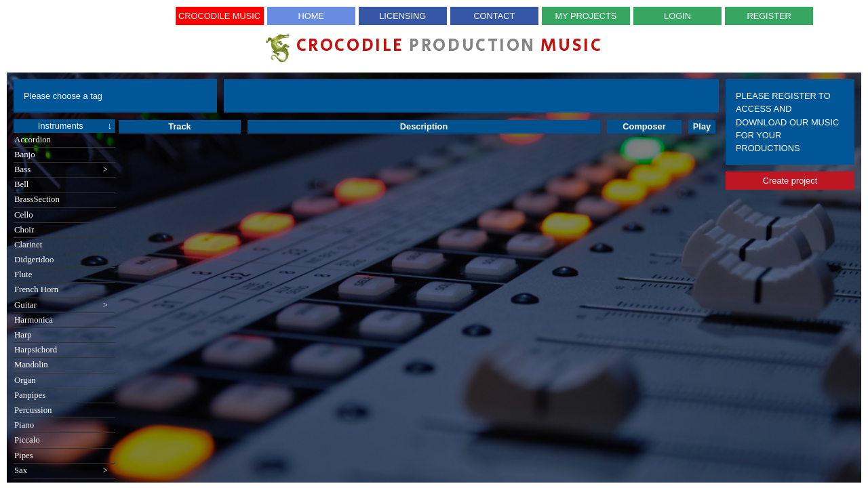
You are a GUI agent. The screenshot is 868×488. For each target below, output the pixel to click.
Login (677, 16)
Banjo (25, 155)
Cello (24, 215)
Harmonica (34, 320)
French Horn (36, 289)
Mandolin (31, 365)
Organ (25, 380)
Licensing (402, 16)
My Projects (586, 16)
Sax (61, 471)
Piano (24, 425)
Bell (21, 184)
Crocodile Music (219, 16)
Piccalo (27, 440)
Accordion (33, 140)
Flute (23, 274)
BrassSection (37, 199)
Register (769, 16)
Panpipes (30, 395)
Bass (61, 170)
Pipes (24, 455)
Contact (494, 16)
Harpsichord (36, 350)
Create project (790, 181)
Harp (23, 335)
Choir (24, 230)
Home (311, 16)
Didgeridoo (34, 260)
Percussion (33, 410)
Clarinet (28, 245)
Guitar (61, 305)
